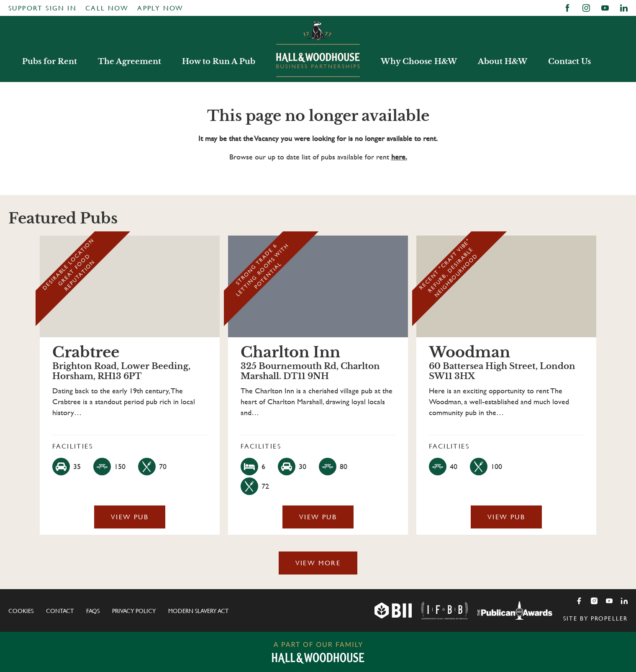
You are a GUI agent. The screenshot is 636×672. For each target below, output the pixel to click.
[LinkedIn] (624, 601)
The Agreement (130, 62)
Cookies (21, 611)
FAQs (93, 611)
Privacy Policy (134, 611)
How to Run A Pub (219, 62)
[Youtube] (609, 601)
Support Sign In (42, 8)
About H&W (503, 62)
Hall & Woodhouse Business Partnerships (318, 49)
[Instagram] (594, 601)
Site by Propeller (595, 618)
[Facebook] (579, 601)
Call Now (107, 8)
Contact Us (569, 62)
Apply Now (160, 8)
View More (318, 563)
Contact (60, 611)
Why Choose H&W (419, 62)
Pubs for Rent (50, 62)
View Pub (130, 517)
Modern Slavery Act (198, 611)
